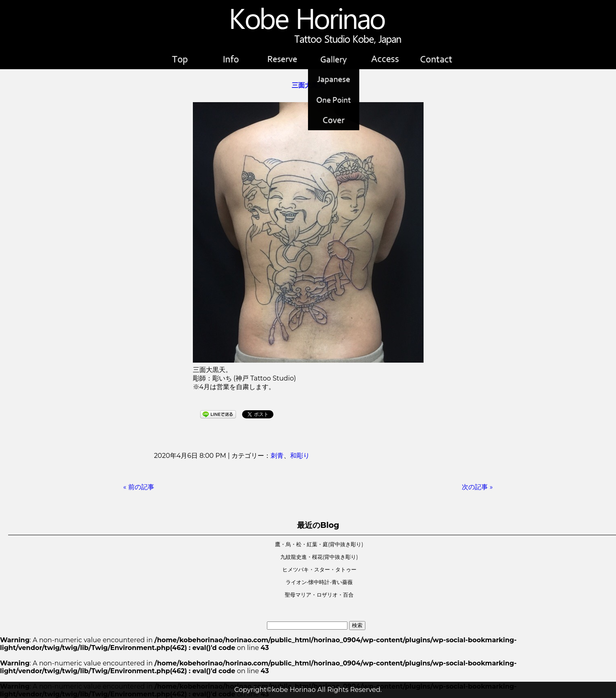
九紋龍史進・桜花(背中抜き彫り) (319, 557)
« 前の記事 (139, 487)
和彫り (300, 456)
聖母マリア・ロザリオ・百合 (319, 595)
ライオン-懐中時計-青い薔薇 (319, 582)
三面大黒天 (308, 85)
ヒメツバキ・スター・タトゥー (319, 570)
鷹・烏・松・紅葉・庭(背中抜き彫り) (319, 544)
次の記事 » (477, 487)
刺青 (277, 456)
